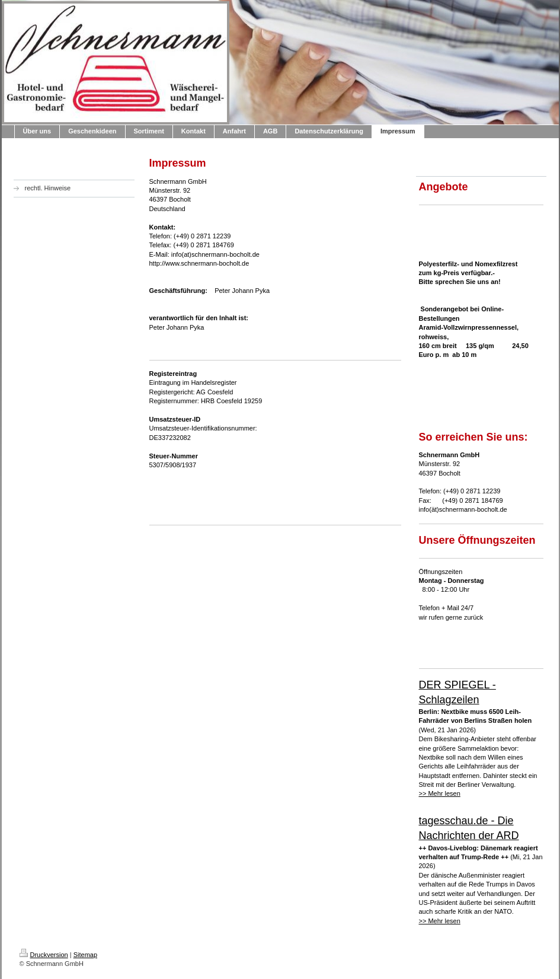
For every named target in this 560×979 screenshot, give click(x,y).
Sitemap (85, 955)
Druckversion (44, 955)
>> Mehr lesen (440, 793)
